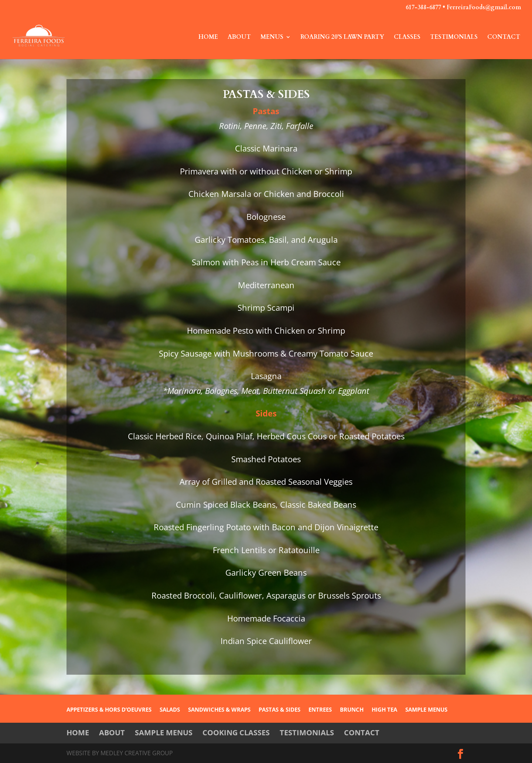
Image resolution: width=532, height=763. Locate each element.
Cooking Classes (236, 733)
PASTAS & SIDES (279, 710)
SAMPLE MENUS (426, 710)
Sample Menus (164, 733)
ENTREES (320, 710)
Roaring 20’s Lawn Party (342, 38)
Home (208, 38)
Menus (272, 38)
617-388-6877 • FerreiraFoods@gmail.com (463, 8)
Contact (504, 38)
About (239, 38)
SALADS (170, 710)
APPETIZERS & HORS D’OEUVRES (109, 710)
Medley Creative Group (137, 753)
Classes (407, 38)
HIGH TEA (384, 710)
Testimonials (454, 38)
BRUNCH (352, 710)
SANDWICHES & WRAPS (219, 710)
